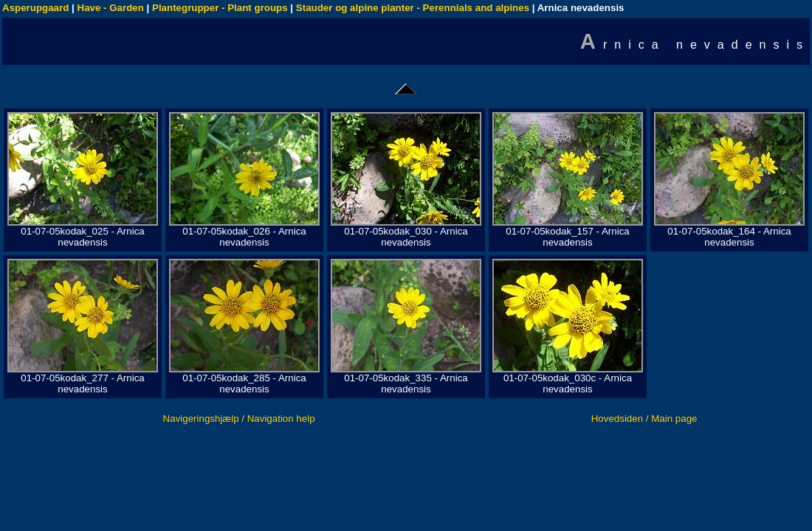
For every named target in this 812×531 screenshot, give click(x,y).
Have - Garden (111, 8)
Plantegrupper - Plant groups (220, 8)
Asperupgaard (35, 8)
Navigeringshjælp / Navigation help (239, 419)
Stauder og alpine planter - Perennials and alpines (413, 8)
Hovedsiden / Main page (644, 419)
